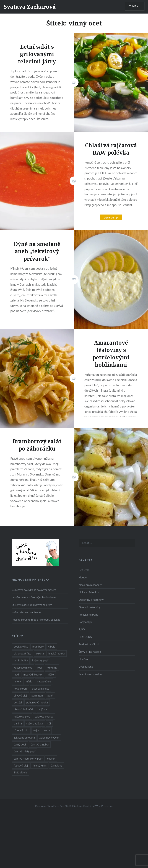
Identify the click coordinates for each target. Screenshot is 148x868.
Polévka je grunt (88, 615)
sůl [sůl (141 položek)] (49, 723)
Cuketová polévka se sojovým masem (34, 590)
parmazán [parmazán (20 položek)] (37, 695)
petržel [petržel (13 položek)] (18, 702)
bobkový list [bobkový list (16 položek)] (21, 646)
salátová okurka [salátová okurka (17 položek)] (44, 716)
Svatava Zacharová (30, 7)
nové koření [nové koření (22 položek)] (21, 688)
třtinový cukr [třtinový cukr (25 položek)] (21, 730)
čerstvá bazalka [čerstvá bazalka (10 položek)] (40, 744)
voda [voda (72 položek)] (47, 730)
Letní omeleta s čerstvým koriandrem (34, 597)
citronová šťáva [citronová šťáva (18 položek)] (23, 653)
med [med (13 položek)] (16, 674)
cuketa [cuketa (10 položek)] (40, 653)
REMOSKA (85, 637)
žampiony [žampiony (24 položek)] (57, 765)
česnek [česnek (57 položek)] (51, 758)
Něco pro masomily (90, 585)
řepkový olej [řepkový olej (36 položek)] (21, 765)
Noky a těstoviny (89, 592)
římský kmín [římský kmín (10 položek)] (39, 765)
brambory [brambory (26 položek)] (38, 646)
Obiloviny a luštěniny (91, 600)
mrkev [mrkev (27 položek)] (17, 681)
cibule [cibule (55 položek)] (52, 646)
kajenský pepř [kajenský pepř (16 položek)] (40, 660)
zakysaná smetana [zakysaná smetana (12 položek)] (24, 737)
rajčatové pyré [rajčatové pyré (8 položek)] (22, 716)
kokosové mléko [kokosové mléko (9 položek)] (23, 667)
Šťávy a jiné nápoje (90, 652)
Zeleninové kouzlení (91, 674)
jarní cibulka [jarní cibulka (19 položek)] (21, 660)
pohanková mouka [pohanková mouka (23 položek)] (37, 702)
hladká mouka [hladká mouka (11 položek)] (57, 653)
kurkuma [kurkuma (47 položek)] (52, 667)
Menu (136, 6)
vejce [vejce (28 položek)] (36, 730)
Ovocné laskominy (90, 607)
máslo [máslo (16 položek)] (29, 681)
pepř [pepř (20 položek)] (50, 695)
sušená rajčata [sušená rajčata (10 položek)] (35, 723)
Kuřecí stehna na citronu (26, 612)
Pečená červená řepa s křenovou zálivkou (36, 620)
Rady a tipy (85, 622)
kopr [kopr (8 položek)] (40, 667)
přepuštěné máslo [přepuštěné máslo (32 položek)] (24, 709)
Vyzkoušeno (86, 667)
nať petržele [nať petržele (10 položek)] (44, 681)
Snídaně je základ (89, 644)
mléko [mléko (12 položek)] (50, 674)
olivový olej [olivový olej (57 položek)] (20, 695)
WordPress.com (104, 806)
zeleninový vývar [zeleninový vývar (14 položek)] (49, 737)
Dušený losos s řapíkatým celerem (32, 605)
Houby (83, 577)
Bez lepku (85, 570)
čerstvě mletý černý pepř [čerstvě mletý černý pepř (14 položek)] (28, 758)
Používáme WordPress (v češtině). (53, 806)
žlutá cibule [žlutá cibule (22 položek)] (20, 772)
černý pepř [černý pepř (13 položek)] (20, 744)
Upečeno (84, 659)
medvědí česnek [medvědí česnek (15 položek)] (33, 674)
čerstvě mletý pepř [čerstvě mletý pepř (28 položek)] (25, 751)
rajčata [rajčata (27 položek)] (43, 709)
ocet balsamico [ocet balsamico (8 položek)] (41, 688)
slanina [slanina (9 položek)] (18, 723)
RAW (82, 629)
